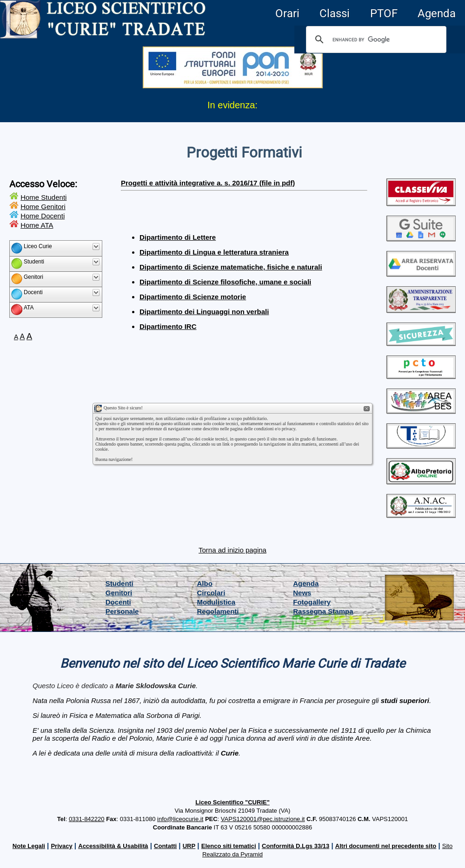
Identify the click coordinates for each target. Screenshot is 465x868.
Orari (287, 13)
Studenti (120, 583)
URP (189, 846)
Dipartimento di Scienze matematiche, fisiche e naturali (231, 267)
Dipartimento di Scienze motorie (193, 297)
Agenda (437, 13)
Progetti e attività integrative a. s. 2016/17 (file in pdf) (208, 183)
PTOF (384, 13)
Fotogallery (312, 602)
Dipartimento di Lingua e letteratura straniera (214, 252)
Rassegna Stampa (323, 611)
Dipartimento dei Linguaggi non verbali (204, 312)
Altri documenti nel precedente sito (386, 846)
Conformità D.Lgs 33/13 (296, 846)
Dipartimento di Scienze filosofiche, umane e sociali (225, 282)
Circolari (211, 593)
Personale (122, 611)
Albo (205, 583)
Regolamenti (218, 611)
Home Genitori (43, 207)
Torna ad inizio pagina (232, 550)
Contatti (165, 846)
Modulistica (216, 602)
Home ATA (37, 225)
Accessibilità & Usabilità (113, 846)
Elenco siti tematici (229, 846)
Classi (335, 13)
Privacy (61, 846)
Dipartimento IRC (168, 326)
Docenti (118, 602)
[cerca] (375, 39)
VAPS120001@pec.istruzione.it (263, 819)
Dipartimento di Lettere (178, 237)
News (302, 593)
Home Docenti (43, 216)
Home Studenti (43, 197)
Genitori (119, 593)
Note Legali (29, 846)
